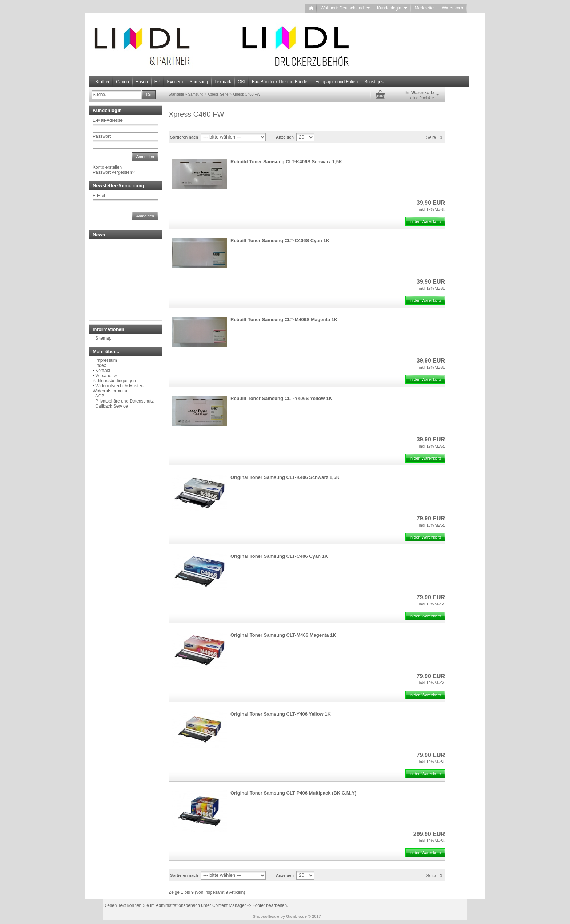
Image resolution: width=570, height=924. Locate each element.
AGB (100, 396)
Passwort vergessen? (114, 172)
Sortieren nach (184, 137)
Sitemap (103, 338)
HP (158, 82)
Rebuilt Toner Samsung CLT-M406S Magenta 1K (284, 319)
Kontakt (103, 371)
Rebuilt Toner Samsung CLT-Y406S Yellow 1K (281, 398)
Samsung (199, 82)
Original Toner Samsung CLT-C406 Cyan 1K (279, 556)
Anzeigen (285, 137)
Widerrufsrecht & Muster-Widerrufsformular (118, 388)
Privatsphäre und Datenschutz (125, 401)
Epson (142, 82)
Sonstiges (374, 82)
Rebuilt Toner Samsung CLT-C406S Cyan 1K (280, 241)
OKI (242, 82)
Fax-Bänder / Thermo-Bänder (280, 82)
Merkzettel (424, 8)
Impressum (106, 360)
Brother (102, 82)
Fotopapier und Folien (336, 82)
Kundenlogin (392, 8)
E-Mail (99, 196)
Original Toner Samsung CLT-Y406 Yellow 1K (281, 714)
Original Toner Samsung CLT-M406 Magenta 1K (283, 635)
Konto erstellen (107, 167)
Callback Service (111, 406)
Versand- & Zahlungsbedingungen (114, 378)
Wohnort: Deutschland (345, 8)
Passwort (102, 136)
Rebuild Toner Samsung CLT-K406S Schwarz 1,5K (286, 162)
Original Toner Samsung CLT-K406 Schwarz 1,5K (285, 477)
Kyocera (175, 82)
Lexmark (223, 82)
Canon (122, 82)
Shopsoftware (266, 916)
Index (101, 365)
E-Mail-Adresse (108, 120)
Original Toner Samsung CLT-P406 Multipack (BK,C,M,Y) (293, 793)
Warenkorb (453, 8)
